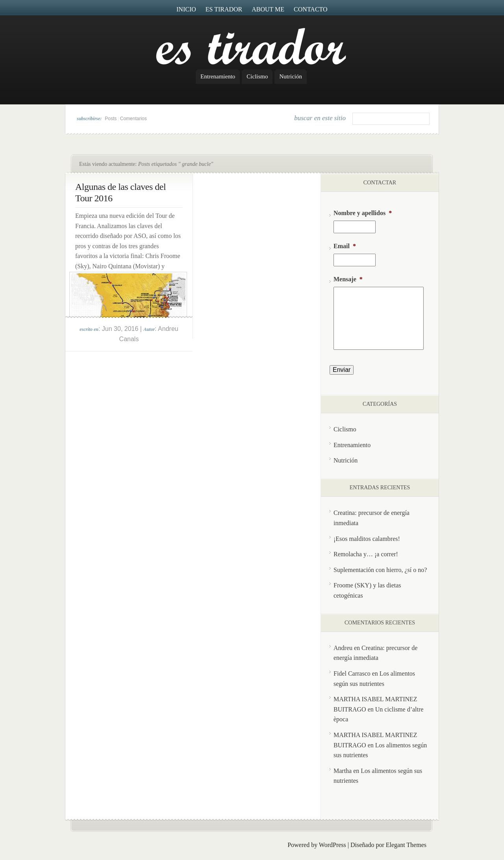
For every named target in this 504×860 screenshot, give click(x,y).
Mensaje (348, 279)
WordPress (333, 845)
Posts (111, 119)
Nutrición (291, 76)
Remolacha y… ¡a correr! (366, 554)
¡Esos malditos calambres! (367, 539)
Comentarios (133, 119)
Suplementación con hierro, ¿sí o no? (380, 570)
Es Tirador (224, 9)
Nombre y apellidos (363, 213)
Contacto (311, 9)
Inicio (186, 9)
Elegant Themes (406, 845)
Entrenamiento (218, 76)
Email (345, 246)
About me (268, 9)
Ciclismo (257, 76)
